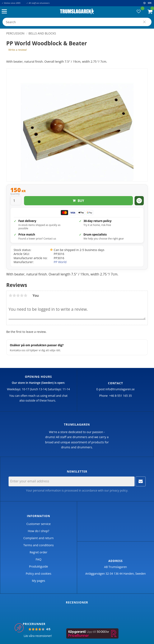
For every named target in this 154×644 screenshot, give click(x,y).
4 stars (22, 295)
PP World (60, 262)
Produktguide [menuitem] (39, 566)
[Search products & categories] (77, 22)
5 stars (25, 295)
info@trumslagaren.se (120, 389)
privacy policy (119, 490)
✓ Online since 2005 (11, 3)
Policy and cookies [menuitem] (38, 574)
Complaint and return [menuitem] (39, 538)
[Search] (144, 22)
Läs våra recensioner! (38, 636)
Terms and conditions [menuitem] (39, 545)
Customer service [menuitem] (38, 524)
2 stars (14, 295)
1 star (10, 295)
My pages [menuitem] (39, 581)
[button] (5, 12)
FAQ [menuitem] (38, 559)
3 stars (18, 295)
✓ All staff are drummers (38, 3)
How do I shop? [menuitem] (38, 531)
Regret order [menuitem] (39, 552)
